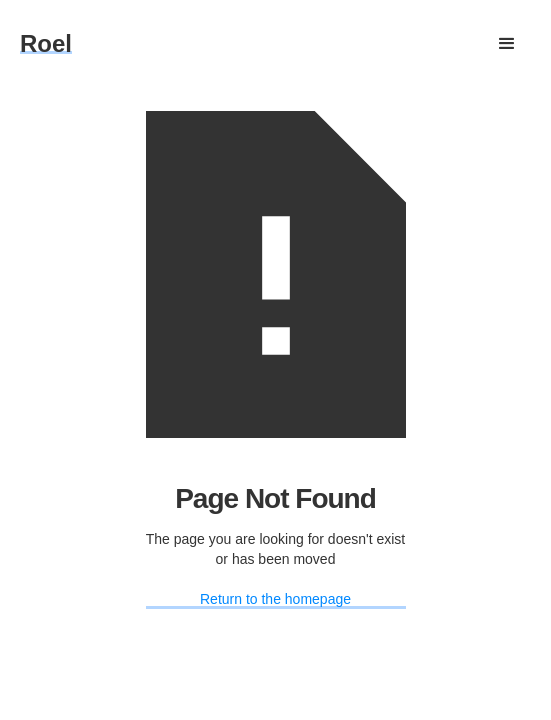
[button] (507, 44)
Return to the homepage (275, 599)
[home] (46, 44)
